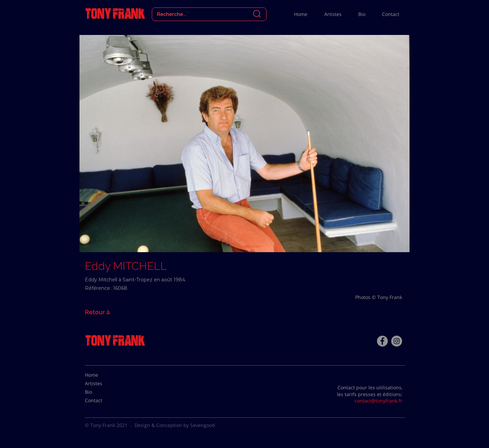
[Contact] (102, 400)
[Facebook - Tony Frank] (382, 341)
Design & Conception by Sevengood (175, 425)
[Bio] (102, 392)
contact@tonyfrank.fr (378, 401)
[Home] (102, 375)
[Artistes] (102, 384)
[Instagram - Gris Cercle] (397, 341)
